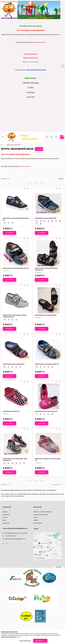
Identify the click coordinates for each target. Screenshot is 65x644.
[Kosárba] (9, 280)
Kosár (4, 520)
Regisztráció (6, 514)
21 (9, 223)
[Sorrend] (57, 485)
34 (56, 221)
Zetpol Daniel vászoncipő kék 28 (46, 315)
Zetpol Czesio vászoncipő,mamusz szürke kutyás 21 (15, 316)
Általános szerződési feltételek (42, 512)
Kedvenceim (6, 523)
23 (40, 414)
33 (52, 221)
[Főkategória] (2, 145)
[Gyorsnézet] (28, 189)
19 (4, 463)
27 (37, 224)
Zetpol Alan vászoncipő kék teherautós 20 (16, 219)
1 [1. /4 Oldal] (28, 183)
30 (41, 221)
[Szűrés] (39, 149)
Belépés (5, 512)
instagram (7, 543)
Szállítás (36, 520)
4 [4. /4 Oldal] (37, 183)
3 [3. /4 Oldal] (34, 183)
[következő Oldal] (41, 183)
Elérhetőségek (38, 523)
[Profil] (56, 137)
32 (48, 221)
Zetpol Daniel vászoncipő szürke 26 (47, 364)
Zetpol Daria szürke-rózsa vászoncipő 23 (48, 459)
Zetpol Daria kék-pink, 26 (11, 411)
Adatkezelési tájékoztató (41, 514)
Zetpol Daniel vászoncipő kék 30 (14, 364)
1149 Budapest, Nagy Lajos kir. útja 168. (16, 533)
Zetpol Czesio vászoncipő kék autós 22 (16, 268)
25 (12, 223)
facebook (3, 543)
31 (44, 221)
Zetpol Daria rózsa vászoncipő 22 (46, 411)
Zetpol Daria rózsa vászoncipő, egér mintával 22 (15, 459)
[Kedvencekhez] (24, 189)
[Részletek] (9, 233)
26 (60, 221)
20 (5, 223)
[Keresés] (52, 137)
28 (37, 221)
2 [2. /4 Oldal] (31, 183)
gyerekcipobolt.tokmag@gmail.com (15, 539)
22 (12, 320)
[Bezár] (63, 66)
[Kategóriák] (3, 137)
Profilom (5, 517)
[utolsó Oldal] (44, 183)
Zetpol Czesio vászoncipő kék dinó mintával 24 (46, 269)
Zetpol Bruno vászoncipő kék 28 (46, 218)
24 (24, 463)
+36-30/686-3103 (47, 137)
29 (41, 224)
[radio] (62, 179)
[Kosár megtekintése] (62, 137)
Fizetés (36, 517)
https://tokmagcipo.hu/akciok (36, 70)
